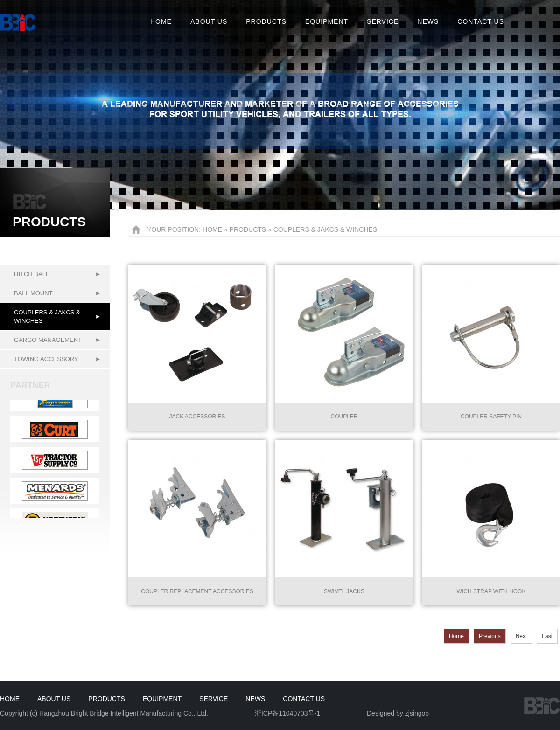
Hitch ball (31, 274)
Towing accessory (46, 359)
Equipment (327, 21)
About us (209, 21)
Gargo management (48, 340)
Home (161, 21)
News (428, 21)
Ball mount (33, 293)
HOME (212, 229)
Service (383, 21)
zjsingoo (417, 713)
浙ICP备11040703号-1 (287, 713)
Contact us (481, 21)
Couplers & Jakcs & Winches (47, 316)
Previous (490, 636)
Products (266, 21)
